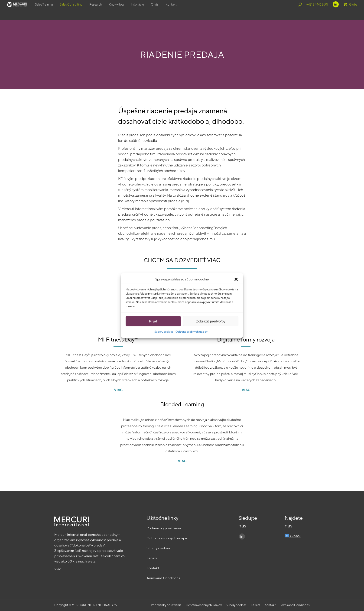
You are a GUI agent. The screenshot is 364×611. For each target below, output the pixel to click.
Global (351, 10)
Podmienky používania (164, 528)
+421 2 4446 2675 (317, 10)
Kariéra (152, 558)
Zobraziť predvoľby (211, 321)
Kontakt (153, 568)
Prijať (153, 321)
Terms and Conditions (163, 578)
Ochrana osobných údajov (192, 332)
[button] (236, 279)
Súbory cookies (164, 332)
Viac (58, 569)
